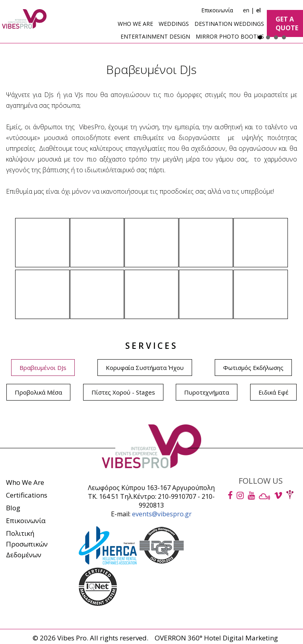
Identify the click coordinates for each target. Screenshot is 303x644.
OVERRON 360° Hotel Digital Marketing (216, 638)
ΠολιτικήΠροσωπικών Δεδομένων (27, 544)
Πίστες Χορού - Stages (123, 392)
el (258, 10)
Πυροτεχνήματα (207, 392)
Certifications (27, 495)
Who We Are (25, 482)
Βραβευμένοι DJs (43, 368)
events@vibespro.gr (162, 514)
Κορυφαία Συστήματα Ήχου (145, 368)
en (246, 10)
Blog (13, 508)
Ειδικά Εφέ (273, 392)
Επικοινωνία (217, 10)
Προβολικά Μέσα (38, 392)
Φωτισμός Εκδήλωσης (253, 368)
